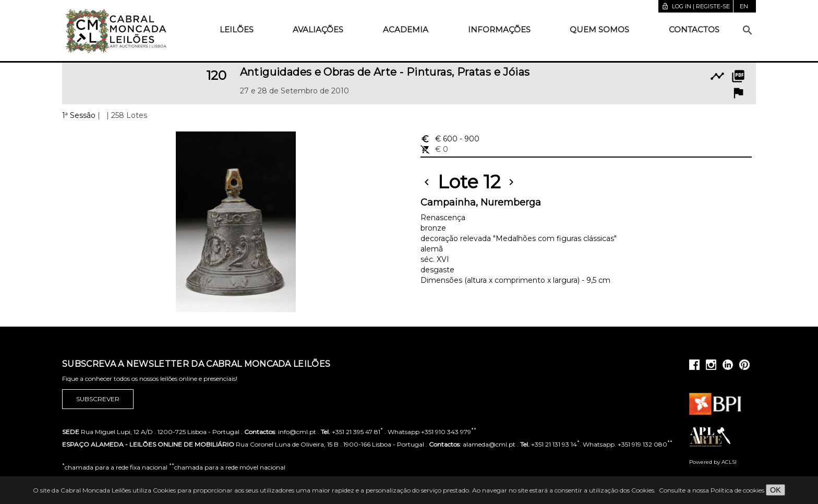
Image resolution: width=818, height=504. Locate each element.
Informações (499, 29)
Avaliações (318, 29)
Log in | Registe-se (696, 6)
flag (738, 93)
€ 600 (450, 139)
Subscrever (98, 399)
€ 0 (434, 149)
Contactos (694, 29)
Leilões (237, 29)
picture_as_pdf (738, 76)
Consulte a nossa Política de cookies (712, 490)
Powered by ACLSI (713, 462)
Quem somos (599, 29)
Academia (406, 29)
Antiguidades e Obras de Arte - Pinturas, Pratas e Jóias (385, 72)
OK (775, 490)
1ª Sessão (79, 115)
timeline (717, 76)
